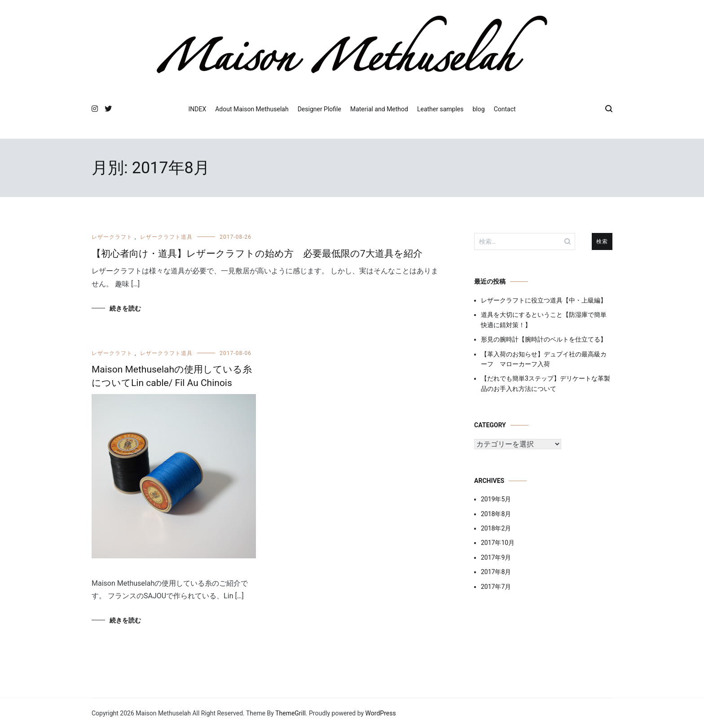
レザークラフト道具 (166, 237)
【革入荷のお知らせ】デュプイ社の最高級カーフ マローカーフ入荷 (544, 359)
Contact (505, 109)
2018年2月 (496, 528)
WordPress (381, 713)
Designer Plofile (319, 109)
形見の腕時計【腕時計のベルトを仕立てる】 (544, 339)
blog (479, 109)
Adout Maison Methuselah (252, 109)
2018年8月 (496, 514)
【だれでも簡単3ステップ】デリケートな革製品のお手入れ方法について (546, 383)
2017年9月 (496, 557)
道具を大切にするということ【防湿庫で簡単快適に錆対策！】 (544, 320)
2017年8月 (496, 572)
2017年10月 (498, 543)
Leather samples (440, 109)
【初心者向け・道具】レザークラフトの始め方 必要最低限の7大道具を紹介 (257, 254)
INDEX (197, 109)
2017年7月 (496, 587)
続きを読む (125, 308)
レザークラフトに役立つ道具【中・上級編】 (544, 300)
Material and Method (379, 109)
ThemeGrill (290, 713)
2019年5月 (496, 499)
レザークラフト (112, 237)
